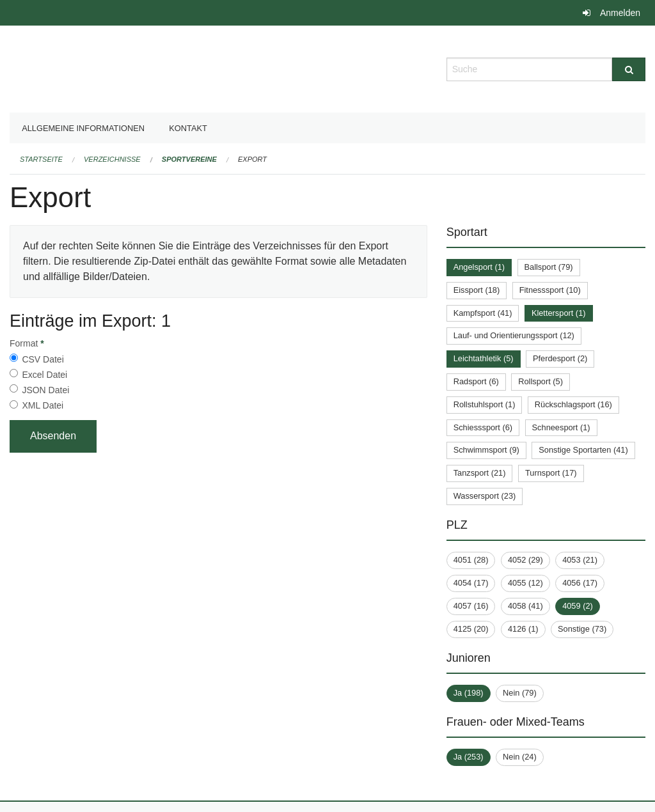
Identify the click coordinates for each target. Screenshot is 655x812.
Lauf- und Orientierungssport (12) (514, 335)
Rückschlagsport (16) (573, 404)
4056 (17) (580, 583)
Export (252, 159)
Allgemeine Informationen (83, 128)
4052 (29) (525, 560)
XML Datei (43, 405)
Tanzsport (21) (480, 473)
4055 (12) (525, 583)
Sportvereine (189, 159)
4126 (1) (523, 629)
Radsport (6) (476, 381)
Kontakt (188, 128)
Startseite (41, 159)
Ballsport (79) (549, 267)
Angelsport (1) (479, 267)
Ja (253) (469, 757)
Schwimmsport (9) (486, 450)
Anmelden (620, 13)
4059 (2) (578, 606)
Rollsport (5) (541, 381)
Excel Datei (44, 375)
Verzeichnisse (112, 159)
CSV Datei (43, 359)
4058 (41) (525, 606)
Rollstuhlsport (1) (485, 404)
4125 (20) (471, 629)
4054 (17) (471, 583)
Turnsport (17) (551, 473)
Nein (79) (520, 693)
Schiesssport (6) (483, 427)
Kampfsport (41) (483, 313)
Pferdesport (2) (560, 358)
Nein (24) (520, 757)
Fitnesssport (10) (550, 290)
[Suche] (629, 69)
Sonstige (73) (582, 629)
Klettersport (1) (559, 313)
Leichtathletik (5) (484, 358)
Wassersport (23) (485, 496)
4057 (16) (471, 606)
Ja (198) (469, 693)
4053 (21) (580, 560)
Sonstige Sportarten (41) (583, 450)
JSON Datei (45, 390)
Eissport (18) (477, 290)
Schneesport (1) (561, 427)
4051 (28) (471, 560)
